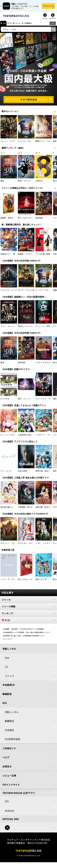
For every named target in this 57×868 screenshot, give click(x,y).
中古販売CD (37, 25)
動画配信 (7, 696)
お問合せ (7, 768)
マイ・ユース (6, 473)
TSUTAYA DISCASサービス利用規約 (32, 631)
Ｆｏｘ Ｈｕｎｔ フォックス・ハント (17, 328)
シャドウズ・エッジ (9, 292)
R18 (52, 25)
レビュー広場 (9, 778)
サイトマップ (8, 641)
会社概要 (6, 631)
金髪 (55, 143)
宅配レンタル (12, 714)
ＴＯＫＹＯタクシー (44, 365)
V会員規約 (14, 631)
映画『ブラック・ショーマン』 (31, 183)
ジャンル (28, 602)
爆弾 (2, 183)
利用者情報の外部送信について (34, 638)
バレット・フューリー (10, 143)
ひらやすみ (5, 401)
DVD (6, 25)
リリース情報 (28, 609)
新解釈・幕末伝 (7, 220)
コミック (24, 25)
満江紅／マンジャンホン (28, 328)
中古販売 (9, 732)
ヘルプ (6, 759)
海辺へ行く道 (41, 582)
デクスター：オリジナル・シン (31, 545)
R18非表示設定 (13, 741)
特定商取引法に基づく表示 (12, 638)
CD (14, 25)
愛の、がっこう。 (25, 401)
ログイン (53, 20)
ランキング (28, 615)
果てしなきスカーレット (28, 220)
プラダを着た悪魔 (43, 256)
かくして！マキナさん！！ (11, 437)
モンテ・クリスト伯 (26, 292)
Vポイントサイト (11, 787)
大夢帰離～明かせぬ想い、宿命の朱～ (33, 509)
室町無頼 (39, 220)
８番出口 (39, 183)
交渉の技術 (22, 473)
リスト (45, 20)
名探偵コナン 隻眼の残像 (11, 256)
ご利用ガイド (9, 750)
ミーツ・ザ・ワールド (10, 582)
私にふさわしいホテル (27, 582)
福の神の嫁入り (7, 509)
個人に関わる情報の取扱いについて (38, 634)
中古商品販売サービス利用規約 (14, 634)
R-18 (28, 622)
